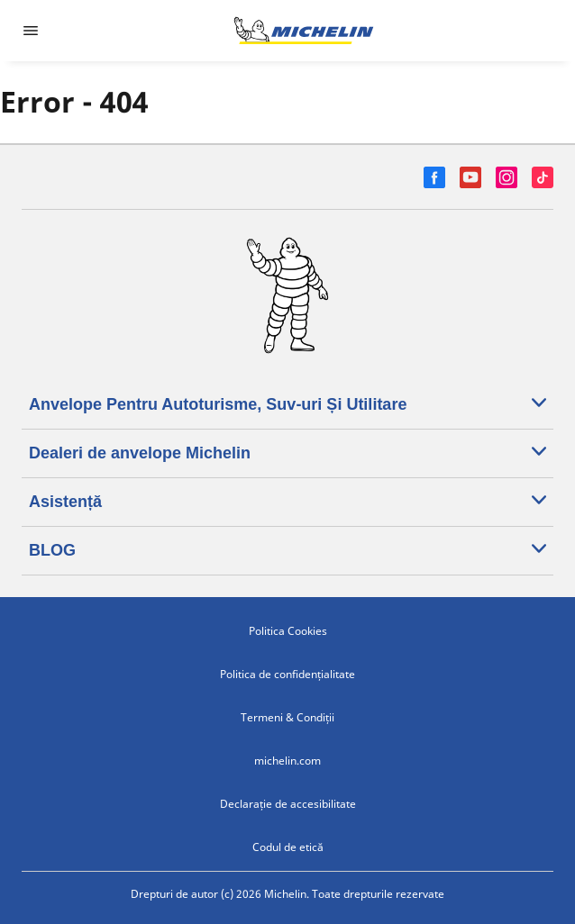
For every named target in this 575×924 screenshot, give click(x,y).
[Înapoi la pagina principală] (304, 31)
